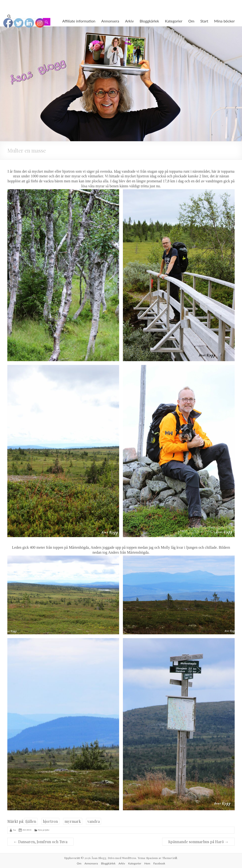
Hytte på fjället (44, 830)
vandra (94, 821)
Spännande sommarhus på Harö (198, 842)
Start (204, 21)
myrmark (73, 821)
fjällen (31, 821)
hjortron (50, 821)
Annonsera (110, 21)
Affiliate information (79, 21)
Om (191, 21)
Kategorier (174, 21)
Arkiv (129, 21)
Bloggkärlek (149, 21)
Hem (147, 863)
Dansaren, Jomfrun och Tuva (40, 842)
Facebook (159, 863)
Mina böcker (224, 21)
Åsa (14, 830)
